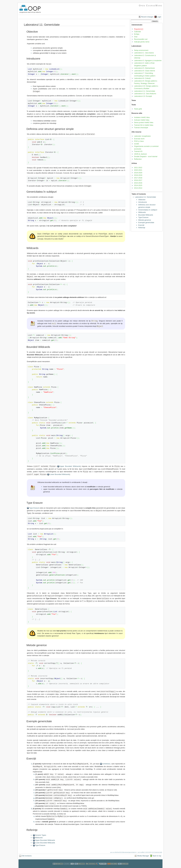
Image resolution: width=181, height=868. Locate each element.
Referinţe (142, 228)
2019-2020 (138, 173)
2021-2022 (138, 168)
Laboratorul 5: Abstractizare (144, 68)
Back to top (157, 851)
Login (159, 17)
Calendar (137, 32)
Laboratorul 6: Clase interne (144, 71)
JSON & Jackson (140, 154)
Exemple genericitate (146, 222)
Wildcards (39, 833)
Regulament (139, 29)
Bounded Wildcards (146, 215)
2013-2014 (138, 188)
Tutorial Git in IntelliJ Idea (144, 125)
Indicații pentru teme (142, 42)
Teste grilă (138, 109)
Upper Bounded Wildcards (70, 465)
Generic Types (41, 830)
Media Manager (143, 851)
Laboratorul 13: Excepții (143, 96)
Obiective (142, 200)
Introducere (143, 202)
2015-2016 (138, 183)
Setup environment (141, 50)
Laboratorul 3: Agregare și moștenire (148, 60)
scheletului (106, 761)
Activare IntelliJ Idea (142, 120)
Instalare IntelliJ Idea (142, 117)
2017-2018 (138, 178)
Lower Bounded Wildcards (60, 473)
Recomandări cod (141, 39)
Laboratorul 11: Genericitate (145, 91)
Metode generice (145, 220)
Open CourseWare (151, 6)
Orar (136, 37)
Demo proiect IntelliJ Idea (144, 122)
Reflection (138, 159)
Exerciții (141, 225)
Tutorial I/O (138, 151)
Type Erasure (34, 506)
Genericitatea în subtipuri (148, 210)
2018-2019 (138, 175)
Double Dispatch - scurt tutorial (146, 156)
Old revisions (27, 851)
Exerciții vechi (139, 139)
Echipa (137, 34)
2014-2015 (138, 185)
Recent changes (147, 17)
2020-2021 (138, 170)
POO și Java (139, 141)
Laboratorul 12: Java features (145, 94)
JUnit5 (136, 144)
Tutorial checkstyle (141, 128)
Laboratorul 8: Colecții (142, 78)
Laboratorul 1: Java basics (144, 53)
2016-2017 (138, 180)
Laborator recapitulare (142, 136)
